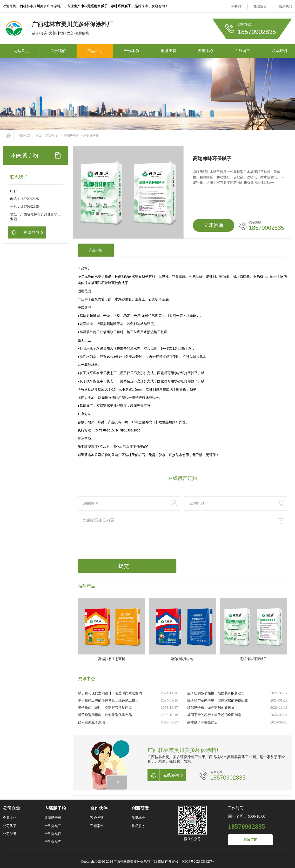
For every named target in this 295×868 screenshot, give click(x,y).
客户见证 (97, 818)
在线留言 (260, 6)
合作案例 (132, 51)
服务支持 (169, 51)
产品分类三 (53, 826)
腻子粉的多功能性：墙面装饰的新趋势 (216, 693)
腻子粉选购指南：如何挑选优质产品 (105, 715)
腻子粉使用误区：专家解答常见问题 (105, 708)
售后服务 (138, 826)
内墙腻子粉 (71, 136)
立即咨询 (214, 225)
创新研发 (140, 808)
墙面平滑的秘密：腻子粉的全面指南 (214, 715)
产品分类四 (53, 834)
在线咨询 (250, 840)
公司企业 (12, 808)
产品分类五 (53, 842)
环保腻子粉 (91, 136)
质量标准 (138, 818)
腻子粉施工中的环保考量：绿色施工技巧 (108, 700)
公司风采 (10, 826)
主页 (38, 136)
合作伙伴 (99, 808)
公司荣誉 (10, 834)
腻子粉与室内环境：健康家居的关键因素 (218, 700)
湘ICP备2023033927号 (198, 862)
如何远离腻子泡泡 (91, 722)
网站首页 (21, 51)
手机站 (236, 6)
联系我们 (285, 6)
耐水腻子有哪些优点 (202, 722)
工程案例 (97, 826)
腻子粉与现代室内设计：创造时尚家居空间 (110, 693)
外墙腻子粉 (53, 818)
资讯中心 (206, 51)
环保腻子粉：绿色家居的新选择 (211, 708)
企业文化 (10, 818)
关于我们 (58, 51)
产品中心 (95, 51)
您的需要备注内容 (182, 534)
